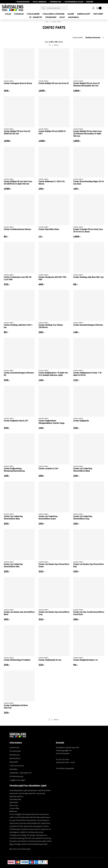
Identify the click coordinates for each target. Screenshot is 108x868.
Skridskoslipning (16, 776)
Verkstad (90, 2)
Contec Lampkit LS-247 (48, 469)
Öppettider (14, 762)
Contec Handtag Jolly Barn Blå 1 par (88, 277)
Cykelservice (14, 748)
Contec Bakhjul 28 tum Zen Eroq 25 (54, 83)
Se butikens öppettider (65, 768)
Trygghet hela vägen (17, 780)
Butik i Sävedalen (40, 2)
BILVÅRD (71, 14)
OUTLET (62, 17)
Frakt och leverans (17, 766)
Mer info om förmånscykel (20, 849)
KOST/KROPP (98, 14)
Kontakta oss (15, 755)
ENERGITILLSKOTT (84, 14)
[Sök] (54, 8)
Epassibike (14, 802)
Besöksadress (15, 758)
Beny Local (14, 805)
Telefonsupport (23, 2)
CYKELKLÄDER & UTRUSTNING (54, 14)
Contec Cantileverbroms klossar (17, 229)
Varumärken (73, 17)
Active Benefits (15, 799)
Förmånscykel (56, 2)
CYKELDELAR (19, 14)
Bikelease (13, 811)
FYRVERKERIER (51, 17)
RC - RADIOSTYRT (36, 17)
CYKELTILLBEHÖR (33, 14)
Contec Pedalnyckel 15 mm (50, 660)
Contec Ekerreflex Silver (49, 229)
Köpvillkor (14, 769)
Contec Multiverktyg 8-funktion (17, 660)
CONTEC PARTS (56, 22)
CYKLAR (8, 14)
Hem (47, 22)
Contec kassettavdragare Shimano (88, 325)
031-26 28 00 (64, 759)
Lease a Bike (14, 808)
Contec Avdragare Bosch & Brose (18, 83)
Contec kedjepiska (81, 421)
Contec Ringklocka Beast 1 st (85, 660)
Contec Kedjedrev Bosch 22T (16, 421)
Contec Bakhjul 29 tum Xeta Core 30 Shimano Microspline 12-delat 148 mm (87, 134)
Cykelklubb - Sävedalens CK (20, 773)
